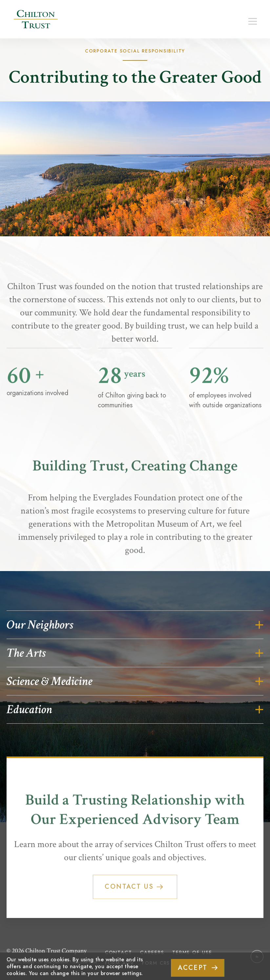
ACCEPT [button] (193, 968)
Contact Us (141, 901)
